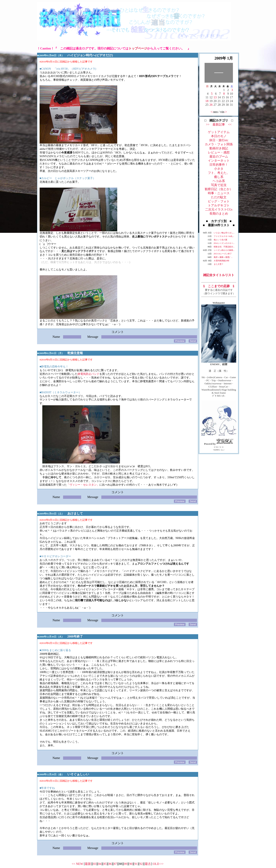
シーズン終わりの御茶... (224, 250)
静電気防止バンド (89, 374)
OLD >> (158, 864)
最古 (148, 864)
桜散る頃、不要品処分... (224, 247)
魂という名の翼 (220, 240)
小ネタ (219, 169)
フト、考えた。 (219, 173)
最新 (88, 864)
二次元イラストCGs (219, 209)
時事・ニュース (219, 193)
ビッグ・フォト (219, 201)
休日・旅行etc (219, 140)
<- (212, 112)
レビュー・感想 (219, 152)
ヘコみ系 (219, 181)
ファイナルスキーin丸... (224, 236)
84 (100, 864)
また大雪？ (219, 264)
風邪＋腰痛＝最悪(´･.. (223, 257)
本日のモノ (219, 136)
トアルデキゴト (219, 205)
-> (226, 112)
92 (141, 864)
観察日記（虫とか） (219, 189)
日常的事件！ (219, 165)
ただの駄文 (219, 197)
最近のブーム (219, 156)
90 (131, 864)
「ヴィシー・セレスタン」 (83, 485)
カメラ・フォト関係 (219, 144)
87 (115, 864)
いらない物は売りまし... (224, 233)
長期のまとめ (219, 214)
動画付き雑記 (219, 148)
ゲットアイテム (219, 132)
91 (136, 864)
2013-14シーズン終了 (223, 254)
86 (110, 864)
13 (215, 97)
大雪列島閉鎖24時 (221, 261)
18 (207, 101)
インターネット (219, 161)
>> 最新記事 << (219, 124)
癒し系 (219, 177)
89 (126, 864)
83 (95, 864)
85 (105, 864)
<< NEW (77, 864)
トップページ (138, 48)
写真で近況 (219, 185)
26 (211, 105)
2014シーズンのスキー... (224, 243)
